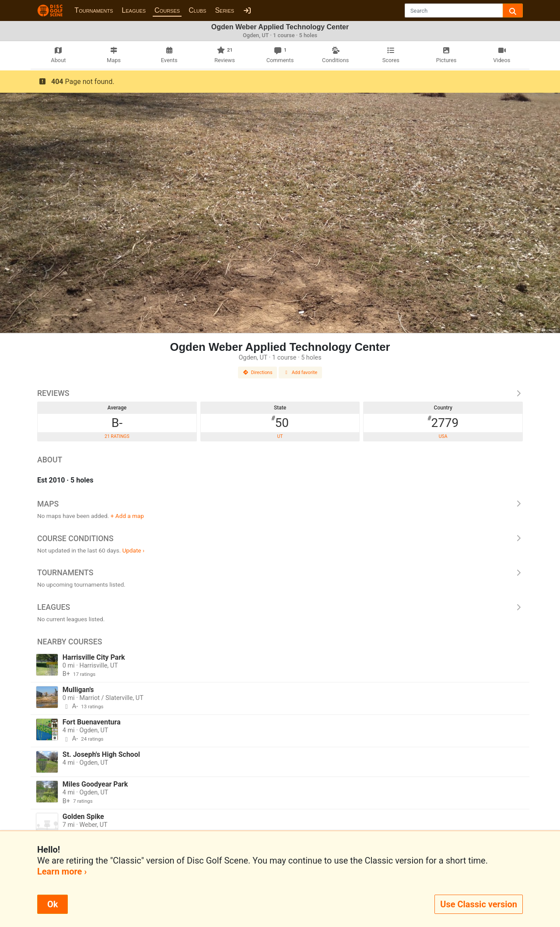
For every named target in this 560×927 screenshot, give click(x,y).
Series (224, 10)
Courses (167, 10)
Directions (258, 373)
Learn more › (62, 871)
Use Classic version (479, 904)
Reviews (280, 393)
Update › (133, 550)
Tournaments (94, 10)
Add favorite (301, 373)
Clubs (197, 10)
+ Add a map (127, 516)
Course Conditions (280, 539)
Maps (280, 504)
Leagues (134, 10)
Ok (52, 904)
